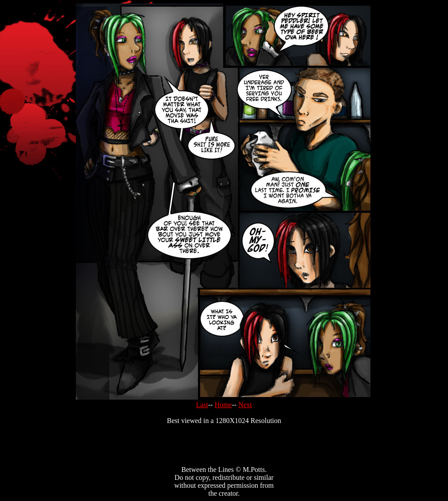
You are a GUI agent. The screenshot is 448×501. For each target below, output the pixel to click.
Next (245, 405)
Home (223, 405)
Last (202, 405)
